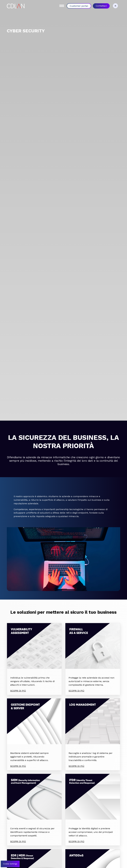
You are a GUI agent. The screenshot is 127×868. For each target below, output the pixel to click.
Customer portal (79, 6)
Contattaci (101, 6)
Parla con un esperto (63, 839)
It (115, 6)
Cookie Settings (10, 864)
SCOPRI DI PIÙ (18, 649)
